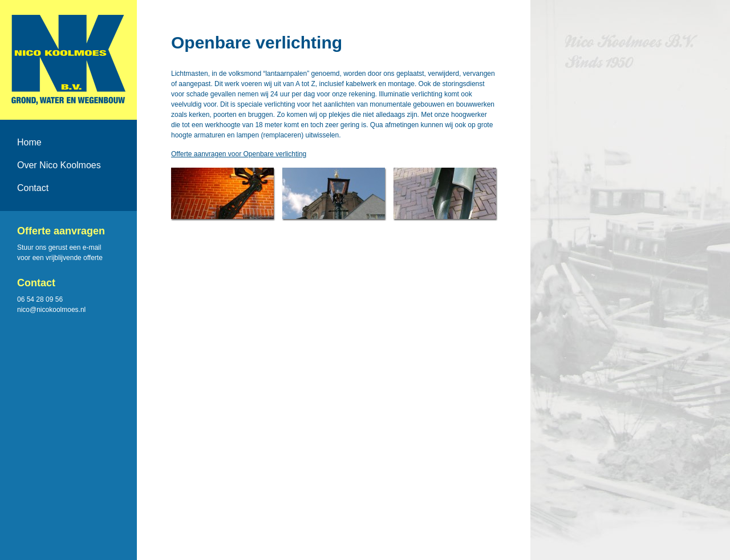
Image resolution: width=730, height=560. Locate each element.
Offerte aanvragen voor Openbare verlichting (239, 154)
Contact (33, 188)
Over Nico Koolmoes (59, 165)
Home (29, 142)
